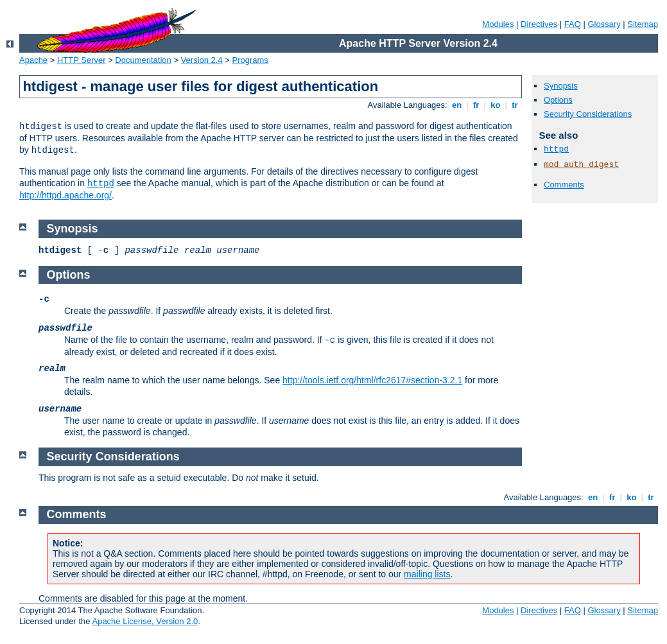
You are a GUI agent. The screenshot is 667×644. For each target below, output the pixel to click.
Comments (564, 185)
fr (476, 105)
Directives (539, 24)
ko (496, 105)
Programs (250, 60)
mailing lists (427, 574)
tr (515, 105)
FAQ (573, 24)
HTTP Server (82, 60)
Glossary (604, 24)
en (456, 105)
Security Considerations (588, 114)
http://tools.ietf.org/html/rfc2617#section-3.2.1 (372, 380)
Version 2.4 (202, 60)
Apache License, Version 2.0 (145, 621)
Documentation (143, 60)
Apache (33, 60)
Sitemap (643, 24)
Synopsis (561, 86)
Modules (498, 24)
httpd (101, 184)
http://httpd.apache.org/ (65, 195)
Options (558, 100)
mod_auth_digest (581, 165)
